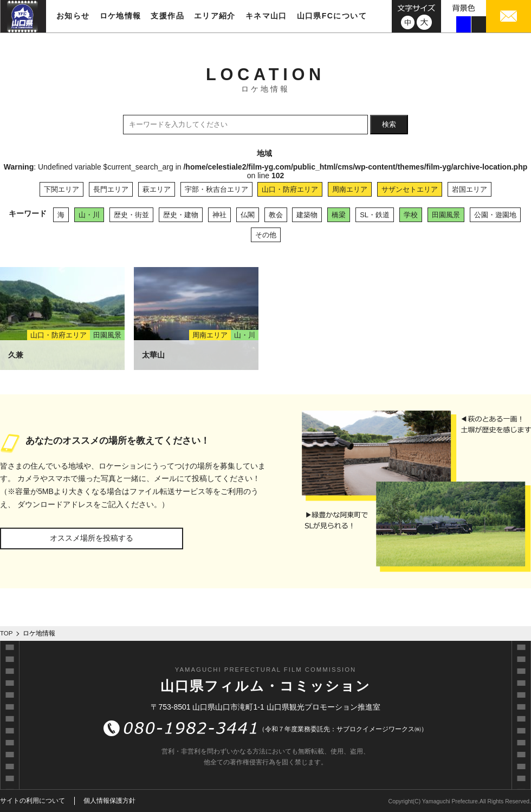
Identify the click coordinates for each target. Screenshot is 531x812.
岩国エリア (470, 189)
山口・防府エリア (290, 189)
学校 (411, 215)
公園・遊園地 (495, 215)
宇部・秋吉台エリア (216, 189)
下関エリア (61, 189)
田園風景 (446, 215)
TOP (7, 633)
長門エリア (111, 189)
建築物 (307, 215)
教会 (276, 215)
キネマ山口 (266, 16)
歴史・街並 (131, 215)
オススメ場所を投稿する (92, 538)
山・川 (89, 215)
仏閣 (248, 215)
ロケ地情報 (121, 16)
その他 (266, 235)
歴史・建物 (181, 215)
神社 (219, 215)
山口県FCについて (332, 16)
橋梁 (339, 215)
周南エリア (350, 189)
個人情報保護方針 (109, 801)
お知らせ (73, 16)
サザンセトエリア (410, 189)
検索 (389, 124)
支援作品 (167, 16)
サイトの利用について (33, 801)
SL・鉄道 (375, 215)
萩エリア (157, 189)
